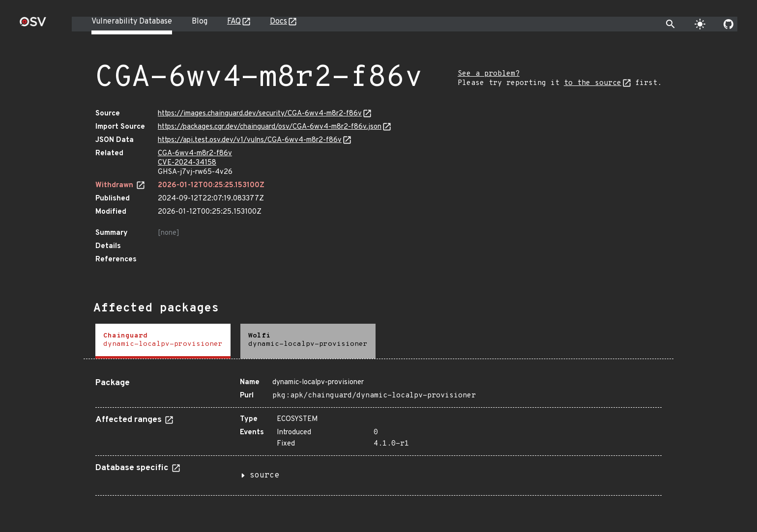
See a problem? (489, 74)
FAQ (234, 22)
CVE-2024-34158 (187, 163)
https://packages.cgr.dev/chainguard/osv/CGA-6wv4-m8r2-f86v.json (270, 127)
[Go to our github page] (728, 24)
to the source (593, 83)
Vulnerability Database (132, 22)
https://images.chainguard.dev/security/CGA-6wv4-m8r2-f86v (260, 114)
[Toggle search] (670, 24)
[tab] (163, 341)
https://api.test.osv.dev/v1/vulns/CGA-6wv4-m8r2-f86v (250, 140)
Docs (278, 22)
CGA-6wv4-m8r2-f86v (195, 154)
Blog (200, 22)
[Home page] (33, 25)
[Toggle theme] (700, 24)
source (264, 476)
